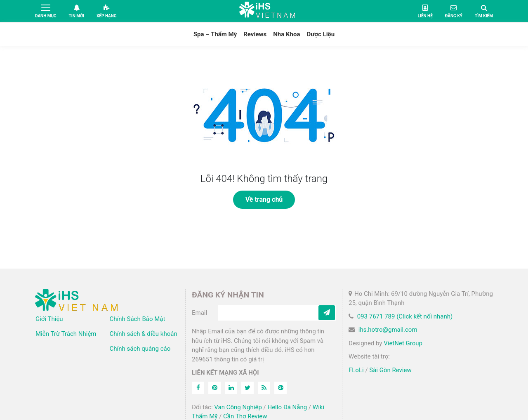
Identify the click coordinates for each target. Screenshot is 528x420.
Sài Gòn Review (390, 370)
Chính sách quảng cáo (140, 349)
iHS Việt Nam (267, 11)
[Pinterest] (214, 388)
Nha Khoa (286, 34)
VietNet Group (403, 343)
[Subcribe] (327, 313)
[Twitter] (247, 388)
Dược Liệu (321, 34)
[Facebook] (198, 388)
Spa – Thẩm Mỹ (215, 34)
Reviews (255, 34)
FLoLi (356, 370)
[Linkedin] (231, 388)
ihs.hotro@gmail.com (388, 330)
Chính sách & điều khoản (144, 334)
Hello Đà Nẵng (287, 407)
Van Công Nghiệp (238, 407)
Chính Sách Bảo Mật (138, 319)
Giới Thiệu (49, 319)
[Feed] (264, 388)
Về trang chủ (264, 199)
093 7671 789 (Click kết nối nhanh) (405, 316)
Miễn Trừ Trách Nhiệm (66, 334)
